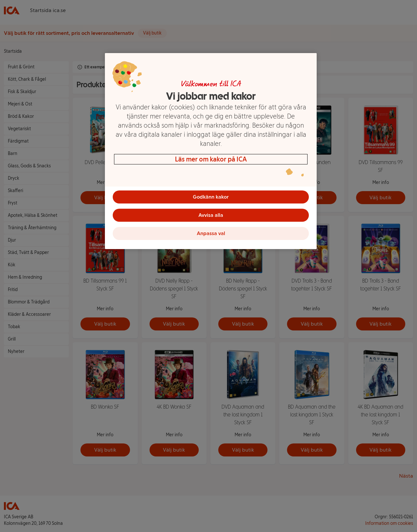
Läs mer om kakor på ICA (211, 159)
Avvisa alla (211, 215)
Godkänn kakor (211, 197)
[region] (211, 151)
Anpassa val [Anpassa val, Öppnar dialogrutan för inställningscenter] (211, 233)
